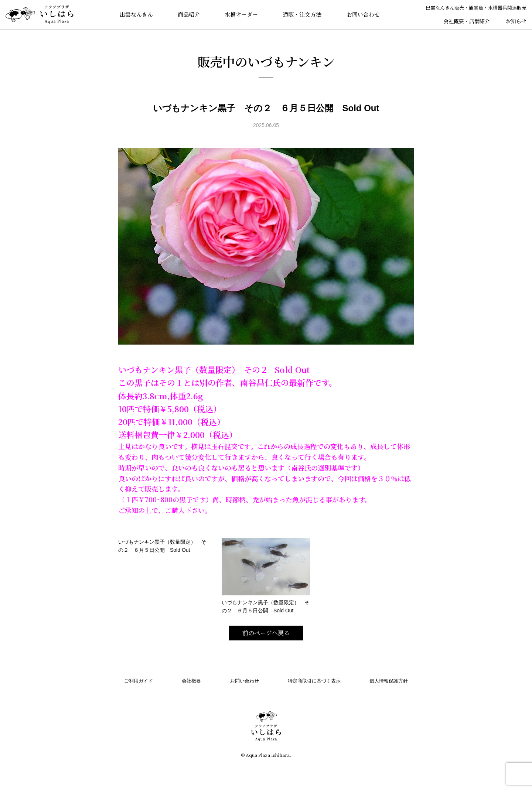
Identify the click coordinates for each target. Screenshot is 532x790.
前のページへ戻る (266, 633)
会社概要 (191, 681)
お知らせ (516, 21)
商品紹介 (189, 15)
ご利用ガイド (139, 681)
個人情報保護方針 (389, 681)
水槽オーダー (241, 15)
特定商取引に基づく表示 (314, 681)
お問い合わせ (363, 15)
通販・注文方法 (302, 15)
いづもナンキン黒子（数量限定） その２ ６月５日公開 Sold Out (162, 546)
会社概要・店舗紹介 (467, 21)
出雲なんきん (136, 15)
